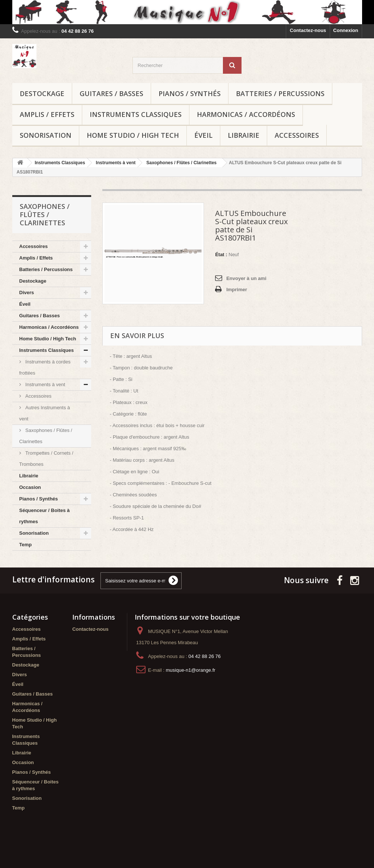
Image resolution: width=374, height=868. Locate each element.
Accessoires (297, 135)
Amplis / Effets (47, 114)
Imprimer (237, 290)
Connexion (346, 30)
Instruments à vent (45, 384)
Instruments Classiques (136, 114)
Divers (27, 292)
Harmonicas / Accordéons (246, 114)
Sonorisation (46, 135)
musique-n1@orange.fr (190, 683)
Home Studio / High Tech (133, 135)
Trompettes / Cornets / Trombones (46, 459)
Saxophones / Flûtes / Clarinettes (46, 436)
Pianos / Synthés (190, 93)
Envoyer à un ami (246, 278)
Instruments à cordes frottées (45, 367)
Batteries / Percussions (280, 93)
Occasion (30, 487)
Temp (26, 545)
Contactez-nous (308, 30)
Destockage (42, 93)
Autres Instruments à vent (45, 413)
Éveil (203, 135)
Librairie (244, 135)
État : (221, 255)
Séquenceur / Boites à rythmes (45, 516)
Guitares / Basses (111, 93)
